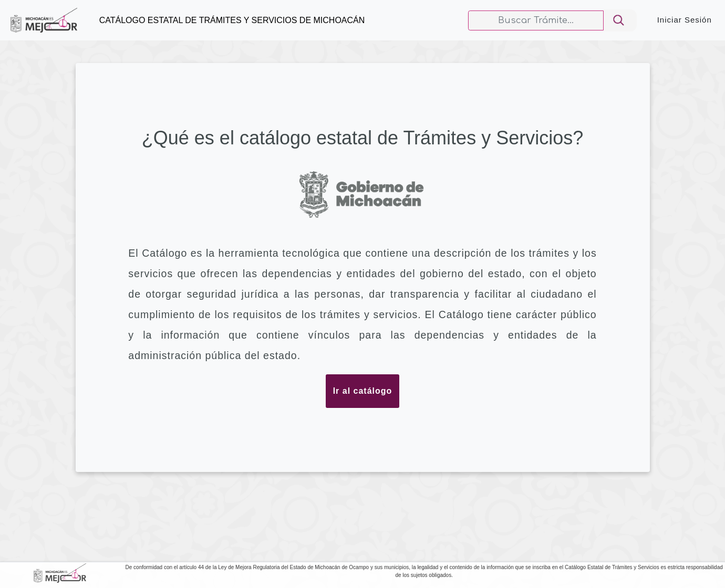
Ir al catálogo (363, 391)
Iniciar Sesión (685, 20)
